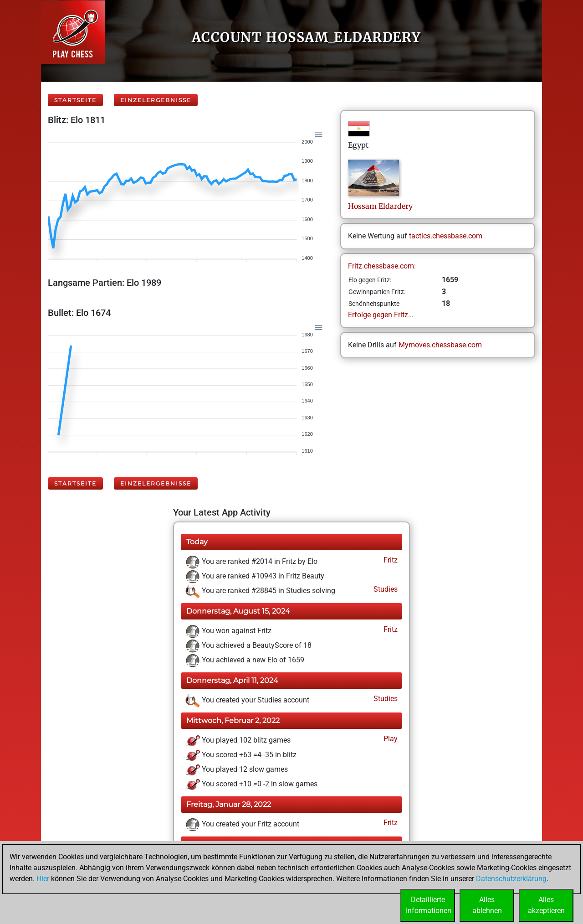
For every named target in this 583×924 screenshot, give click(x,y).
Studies (385, 589)
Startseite (75, 100)
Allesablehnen (487, 905)
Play (390, 739)
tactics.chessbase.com (446, 236)
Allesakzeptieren (546, 905)
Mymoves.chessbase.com (440, 345)
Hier (43, 879)
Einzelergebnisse (156, 100)
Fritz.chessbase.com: (382, 266)
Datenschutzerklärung (511, 879)
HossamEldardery (380, 206)
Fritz (390, 560)
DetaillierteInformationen (429, 905)
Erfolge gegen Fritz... (381, 315)
